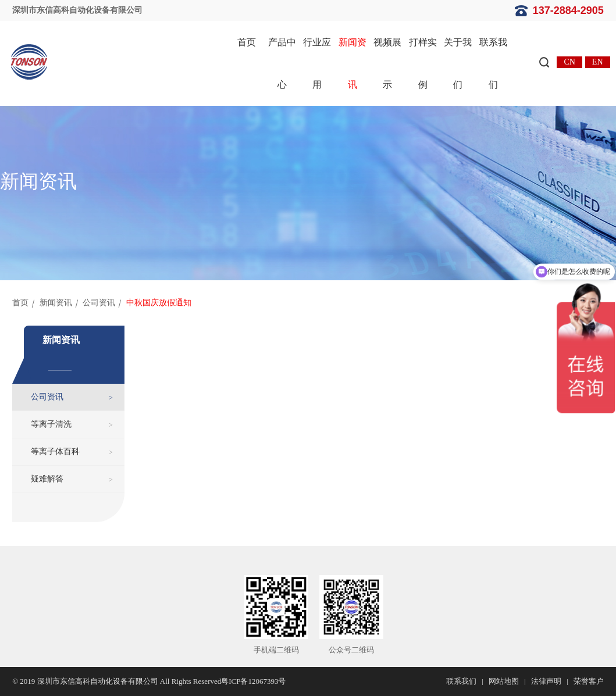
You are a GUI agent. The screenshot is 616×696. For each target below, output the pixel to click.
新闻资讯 (352, 63)
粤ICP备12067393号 (253, 681)
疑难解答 (47, 479)
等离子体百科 (55, 451)
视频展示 (387, 63)
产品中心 (282, 63)
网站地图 (504, 681)
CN (569, 62)
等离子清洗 (51, 424)
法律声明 (546, 681)
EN (598, 62)
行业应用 (317, 63)
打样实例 (423, 63)
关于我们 (458, 63)
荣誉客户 (589, 681)
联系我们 (493, 63)
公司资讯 (99, 303)
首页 (247, 42)
